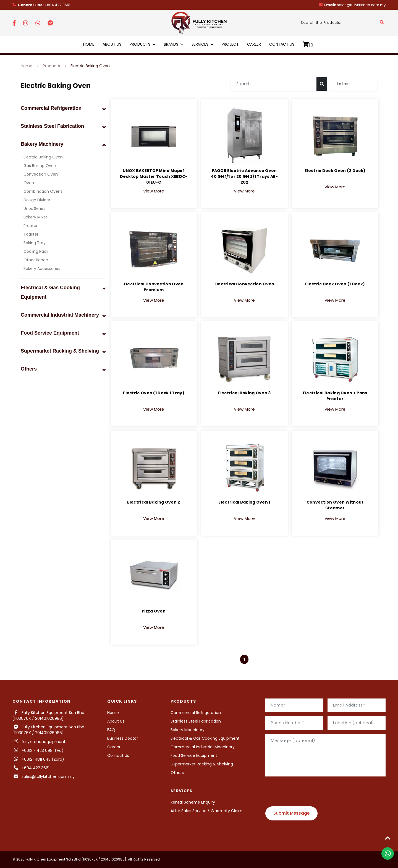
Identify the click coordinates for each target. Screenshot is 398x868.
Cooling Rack (36, 251)
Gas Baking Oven (40, 166)
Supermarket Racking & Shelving (202, 764)
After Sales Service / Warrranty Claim (206, 811)
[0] (309, 45)
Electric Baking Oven (90, 66)
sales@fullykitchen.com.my (352, 5)
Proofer (31, 226)
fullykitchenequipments (40, 742)
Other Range (36, 260)
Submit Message (291, 813)
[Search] (274, 84)
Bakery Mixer (35, 217)
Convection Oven (41, 174)
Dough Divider (37, 200)
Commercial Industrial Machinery (203, 747)
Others (177, 773)
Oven (29, 183)
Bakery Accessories (42, 269)
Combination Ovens (43, 191)
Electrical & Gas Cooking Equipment (205, 738)
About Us (112, 44)
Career (254, 44)
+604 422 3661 (41, 5)
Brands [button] (174, 44)
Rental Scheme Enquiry (193, 802)
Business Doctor (123, 738)
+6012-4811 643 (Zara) (43, 759)
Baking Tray (35, 243)
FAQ (111, 730)
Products (51, 66)
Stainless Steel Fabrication (196, 721)
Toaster (31, 234)
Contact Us (282, 44)
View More (154, 181)
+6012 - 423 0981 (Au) (38, 750)
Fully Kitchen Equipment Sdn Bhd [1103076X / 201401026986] (48, 715)
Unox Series (34, 208)
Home (89, 44)
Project (230, 44)
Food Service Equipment (194, 755)
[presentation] (307, 791)
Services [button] (202, 44)
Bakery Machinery (188, 730)
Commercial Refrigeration (196, 713)
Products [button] (142, 44)
